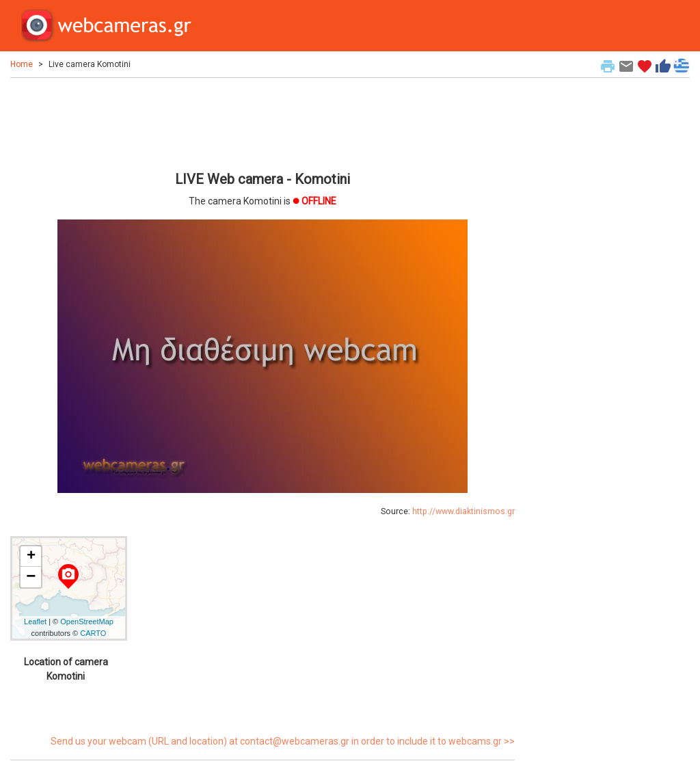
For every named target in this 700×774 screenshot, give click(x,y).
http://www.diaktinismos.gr (463, 511)
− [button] (31, 577)
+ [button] (31, 557)
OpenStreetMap (87, 622)
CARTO (93, 633)
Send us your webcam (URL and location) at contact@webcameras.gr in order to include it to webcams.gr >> (283, 741)
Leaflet (35, 622)
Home (22, 64)
